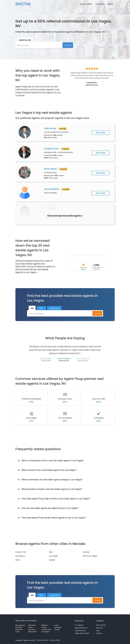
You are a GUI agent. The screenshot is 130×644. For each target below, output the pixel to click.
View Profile (100, 133)
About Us (99, 628)
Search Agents (86, 4)
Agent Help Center (82, 633)
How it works (101, 625)
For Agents (100, 4)
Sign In (110, 4)
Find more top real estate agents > (65, 217)
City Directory (80, 631)
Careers (99, 633)
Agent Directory (81, 628)
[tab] (25, 40)
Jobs (98, 631)
